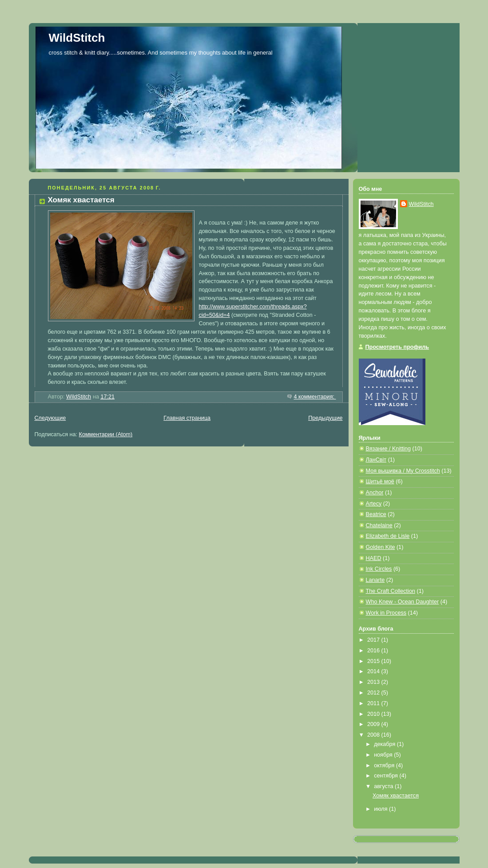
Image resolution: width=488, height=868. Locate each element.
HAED (374, 558)
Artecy (374, 504)
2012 (374, 693)
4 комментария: (315, 397)
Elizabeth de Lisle (388, 536)
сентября (387, 776)
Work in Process (386, 613)
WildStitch (77, 38)
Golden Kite (381, 547)
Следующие (50, 418)
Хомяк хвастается (81, 200)
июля (381, 809)
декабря (385, 744)
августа (384, 786)
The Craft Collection (391, 591)
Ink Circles (379, 569)
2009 (374, 724)
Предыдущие (325, 418)
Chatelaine (379, 525)
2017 (374, 640)
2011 (374, 703)
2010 (374, 714)
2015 (374, 661)
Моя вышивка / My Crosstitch (403, 471)
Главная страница (187, 418)
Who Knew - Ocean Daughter (403, 602)
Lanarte (375, 580)
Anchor (375, 493)
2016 (374, 651)
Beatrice (376, 514)
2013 (374, 682)
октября (385, 765)
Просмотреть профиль (397, 347)
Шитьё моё (380, 481)
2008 (374, 735)
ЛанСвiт (376, 460)
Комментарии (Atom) (106, 434)
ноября (384, 755)
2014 (374, 671)
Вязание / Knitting (388, 449)
